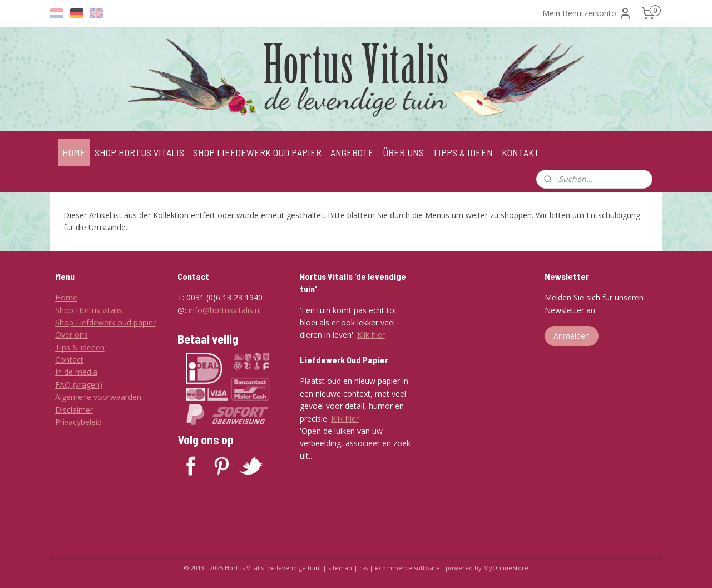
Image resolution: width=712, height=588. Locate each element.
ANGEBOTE (352, 152)
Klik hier (371, 335)
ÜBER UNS (403, 152)
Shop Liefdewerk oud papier (105, 322)
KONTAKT (521, 152)
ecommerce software (407, 568)
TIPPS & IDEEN (463, 152)
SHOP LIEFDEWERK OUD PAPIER (257, 152)
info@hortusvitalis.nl (225, 310)
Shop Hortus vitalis (89, 310)
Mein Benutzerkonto (587, 13)
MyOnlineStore (506, 568)
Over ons (71, 335)
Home (66, 297)
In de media (76, 372)
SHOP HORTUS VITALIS (139, 152)
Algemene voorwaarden (98, 397)
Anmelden (572, 336)
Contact (69, 360)
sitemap (340, 568)
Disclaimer (74, 410)
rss (364, 568)
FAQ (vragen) (79, 385)
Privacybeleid (78, 422)
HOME (74, 152)
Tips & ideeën (80, 347)
